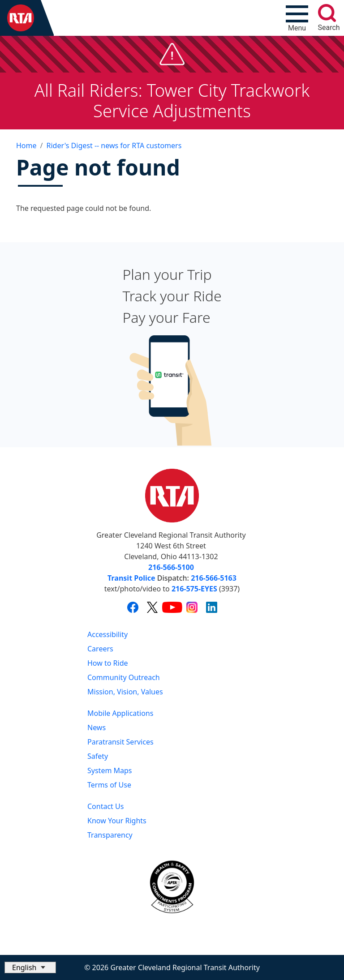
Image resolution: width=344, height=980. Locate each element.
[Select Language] (30, 967)
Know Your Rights (117, 821)
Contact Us (105, 806)
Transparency (110, 835)
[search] (327, 13)
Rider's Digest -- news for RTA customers (114, 146)
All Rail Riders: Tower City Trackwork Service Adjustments (172, 100)
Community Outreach (124, 677)
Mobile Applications (120, 713)
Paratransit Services (120, 742)
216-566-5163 (214, 578)
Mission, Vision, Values (125, 692)
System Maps (110, 770)
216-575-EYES (194, 589)
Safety (98, 756)
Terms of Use (109, 785)
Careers (100, 649)
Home (26, 146)
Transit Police (131, 578)
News (97, 728)
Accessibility (107, 634)
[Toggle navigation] (297, 18)
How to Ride (108, 663)
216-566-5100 (171, 567)
